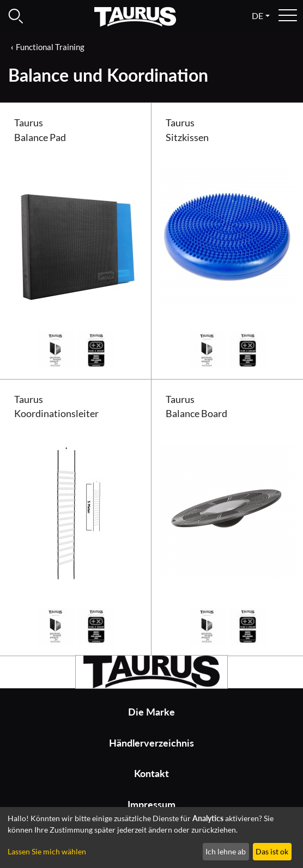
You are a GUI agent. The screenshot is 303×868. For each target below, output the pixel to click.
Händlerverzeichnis (152, 743)
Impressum (152, 805)
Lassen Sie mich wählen (47, 851)
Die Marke (152, 712)
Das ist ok (272, 851)
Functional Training (50, 47)
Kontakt (152, 774)
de (257, 16)
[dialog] (152, 838)
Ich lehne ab (226, 851)
